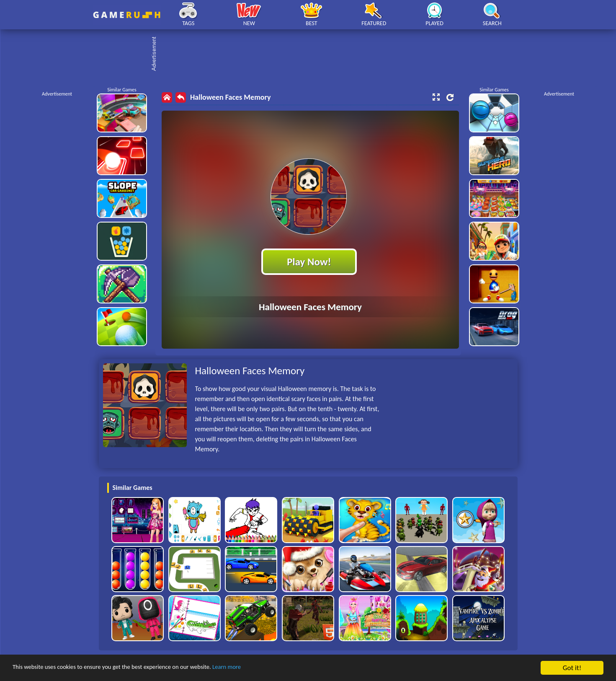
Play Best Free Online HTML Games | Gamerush (127, 15)
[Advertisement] (312, 54)
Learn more (262, 668)
